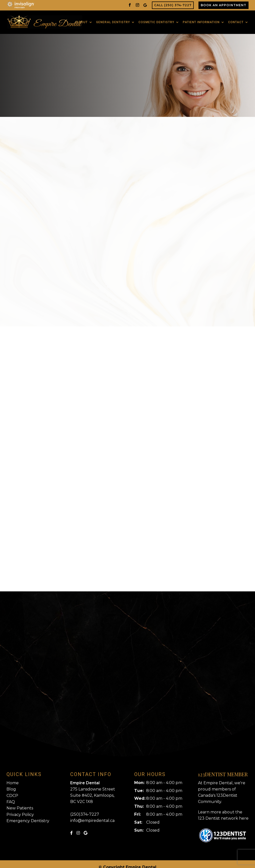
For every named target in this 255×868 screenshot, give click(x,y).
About (82, 19)
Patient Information (201, 19)
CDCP (12, 790)
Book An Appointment (223, 5)
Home (13, 777)
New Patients (20, 802)
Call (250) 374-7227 (173, 5)
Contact (236, 19)
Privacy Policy (20, 809)
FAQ (11, 796)
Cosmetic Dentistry (156, 19)
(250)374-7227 (85, 808)
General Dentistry (113, 19)
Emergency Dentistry (28, 815)
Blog (11, 783)
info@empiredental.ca (92, 815)
